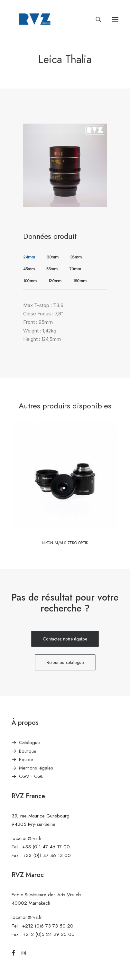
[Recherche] (96, 19)
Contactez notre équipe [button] (65, 639)
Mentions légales (36, 768)
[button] (115, 19)
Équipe (26, 760)
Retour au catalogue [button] (65, 663)
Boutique (28, 751)
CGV (24, 776)
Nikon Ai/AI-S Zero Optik (65, 543)
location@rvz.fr (27, 838)
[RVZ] (35, 19)
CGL (39, 776)
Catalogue (29, 742)
